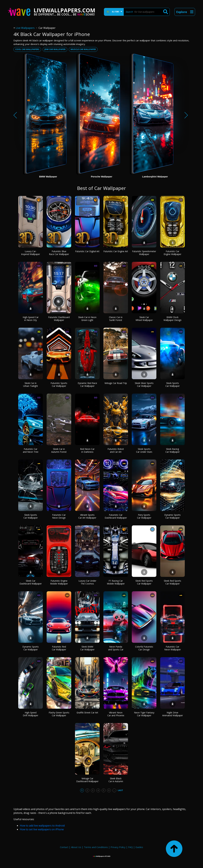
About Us (76, 847)
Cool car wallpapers (27, 49)
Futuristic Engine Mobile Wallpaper (59, 582)
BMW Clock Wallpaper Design (172, 319)
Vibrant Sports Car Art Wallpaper (87, 516)
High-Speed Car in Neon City (31, 319)
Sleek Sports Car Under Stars (144, 450)
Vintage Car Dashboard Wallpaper (87, 780)
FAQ (130, 847)
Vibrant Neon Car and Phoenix (116, 714)
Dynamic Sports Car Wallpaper (172, 516)
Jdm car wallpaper (55, 49)
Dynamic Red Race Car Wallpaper (87, 385)
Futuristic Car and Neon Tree (31, 450)
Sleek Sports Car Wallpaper (173, 385)
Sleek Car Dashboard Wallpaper (31, 582)
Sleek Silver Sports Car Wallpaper (144, 385)
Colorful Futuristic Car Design (144, 648)
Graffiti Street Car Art (87, 713)
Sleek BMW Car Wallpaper (87, 648)
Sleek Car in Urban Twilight (31, 385)
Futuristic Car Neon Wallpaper (173, 648)
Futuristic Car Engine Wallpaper (172, 253)
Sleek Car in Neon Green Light (87, 319)
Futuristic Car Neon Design (59, 516)
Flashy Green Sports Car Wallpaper (59, 714)
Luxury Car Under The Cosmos (87, 582)
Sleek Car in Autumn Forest (59, 450)
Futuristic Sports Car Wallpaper (59, 385)
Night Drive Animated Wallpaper (173, 714)
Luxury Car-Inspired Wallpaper (31, 253)
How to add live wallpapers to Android (42, 826)
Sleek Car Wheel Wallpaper (144, 319)
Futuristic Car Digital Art (87, 251)
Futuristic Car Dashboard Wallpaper (116, 516)
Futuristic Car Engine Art (116, 251)
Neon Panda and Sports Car (116, 648)
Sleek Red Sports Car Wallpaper (144, 582)
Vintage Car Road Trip (116, 383)
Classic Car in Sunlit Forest (116, 319)
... (114, 790)
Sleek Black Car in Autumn (116, 780)
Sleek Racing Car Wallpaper (173, 450)
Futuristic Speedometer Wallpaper (144, 253)
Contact (64, 847)
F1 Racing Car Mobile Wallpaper (116, 582)
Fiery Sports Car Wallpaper (144, 516)
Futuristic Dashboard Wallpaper (59, 319)
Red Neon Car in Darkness (87, 450)
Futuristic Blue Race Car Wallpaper (59, 253)
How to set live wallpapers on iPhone (42, 829)
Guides (139, 847)
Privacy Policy (118, 847)
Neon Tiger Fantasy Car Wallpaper (144, 714)
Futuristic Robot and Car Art (116, 450)
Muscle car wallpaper (83, 49)
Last (120, 790)
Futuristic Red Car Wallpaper (59, 648)
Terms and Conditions (96, 847)
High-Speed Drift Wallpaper (31, 714)
